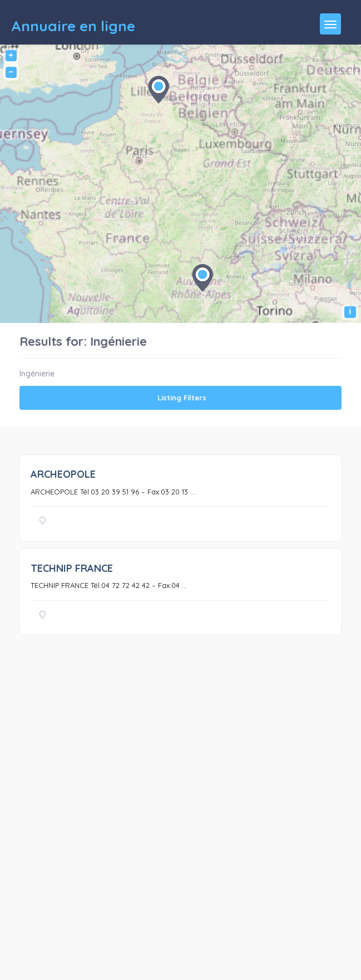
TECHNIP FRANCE (72, 568)
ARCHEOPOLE (63, 474)
